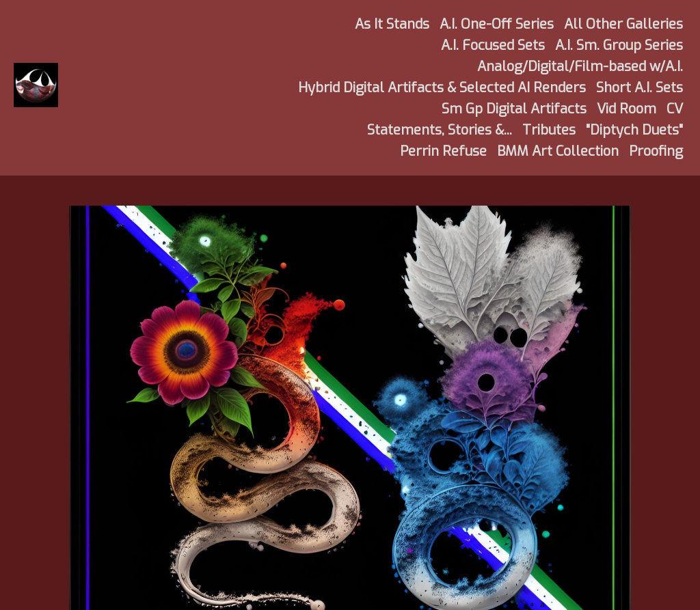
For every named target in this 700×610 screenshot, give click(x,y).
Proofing (656, 151)
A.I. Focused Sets (493, 45)
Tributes (549, 130)
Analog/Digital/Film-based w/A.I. (580, 67)
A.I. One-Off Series (497, 24)
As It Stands (392, 24)
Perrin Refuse (443, 151)
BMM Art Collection (558, 151)
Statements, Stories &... (440, 130)
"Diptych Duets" (634, 130)
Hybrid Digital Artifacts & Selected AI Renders (442, 88)
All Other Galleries (623, 24)
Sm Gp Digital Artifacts (514, 109)
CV (675, 109)
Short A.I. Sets (640, 88)
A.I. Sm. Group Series (619, 45)
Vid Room (627, 109)
